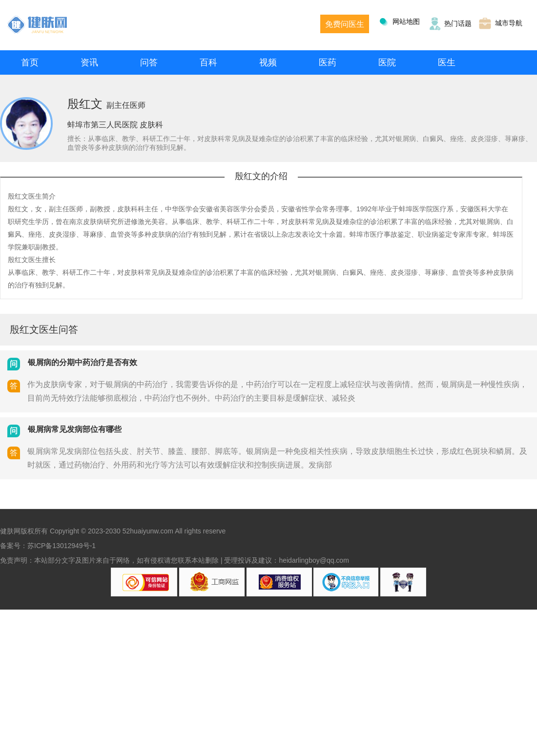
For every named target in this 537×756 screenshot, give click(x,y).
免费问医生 (345, 24)
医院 (387, 62)
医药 (328, 62)
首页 (30, 62)
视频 (268, 62)
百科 (208, 62)
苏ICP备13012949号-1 (62, 546)
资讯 (89, 62)
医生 (447, 62)
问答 (149, 62)
